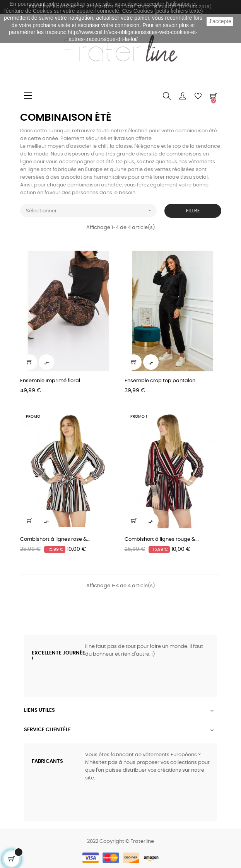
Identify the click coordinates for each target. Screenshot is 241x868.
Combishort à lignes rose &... (55, 539)
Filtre (193, 211)
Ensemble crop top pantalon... (162, 381)
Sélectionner (91, 211)
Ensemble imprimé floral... (52, 381)
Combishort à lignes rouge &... (162, 539)
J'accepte (220, 21)
